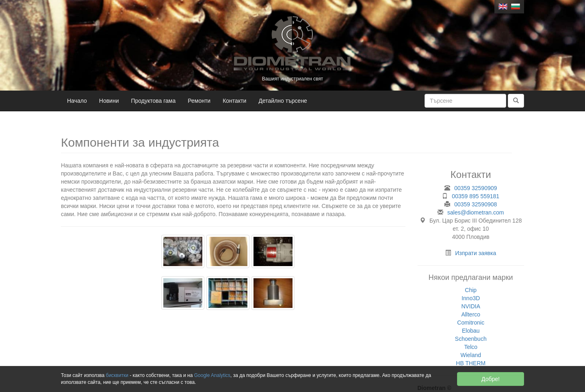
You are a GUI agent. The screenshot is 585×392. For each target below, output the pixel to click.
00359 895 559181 (476, 196)
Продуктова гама (154, 101)
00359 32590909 (476, 188)
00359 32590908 (476, 204)
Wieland (471, 355)
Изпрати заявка (476, 253)
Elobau (471, 331)
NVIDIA (471, 306)
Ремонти (199, 101)
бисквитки (117, 375)
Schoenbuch (471, 339)
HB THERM (471, 363)
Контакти (234, 101)
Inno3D (471, 298)
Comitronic (471, 323)
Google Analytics (212, 375)
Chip (471, 290)
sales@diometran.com (476, 212)
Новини (109, 101)
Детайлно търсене (283, 101)
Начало (77, 101)
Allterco (471, 314)
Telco (471, 347)
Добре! (491, 379)
